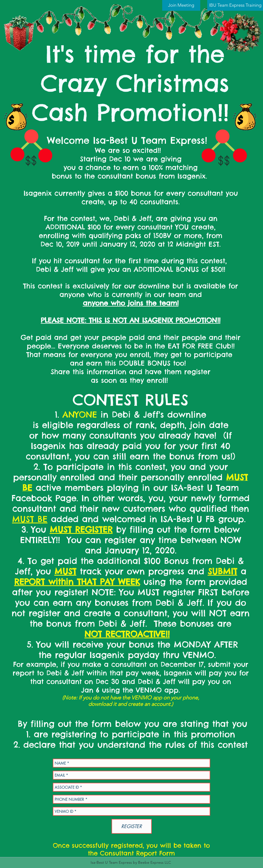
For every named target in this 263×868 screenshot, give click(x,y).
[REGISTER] (132, 826)
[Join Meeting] (181, 5)
